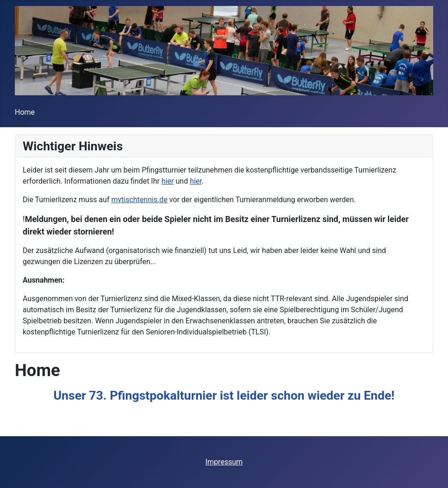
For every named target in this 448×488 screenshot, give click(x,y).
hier (168, 181)
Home (25, 112)
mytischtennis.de (139, 200)
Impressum (224, 462)
